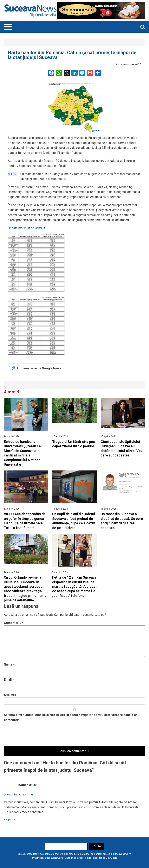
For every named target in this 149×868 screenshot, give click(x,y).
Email (9, 680)
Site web (10, 695)
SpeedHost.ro (84, 858)
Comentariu (14, 623)
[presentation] (33, 735)
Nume (9, 664)
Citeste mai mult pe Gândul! (26, 228)
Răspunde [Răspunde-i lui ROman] (9, 820)
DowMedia (112, 858)
